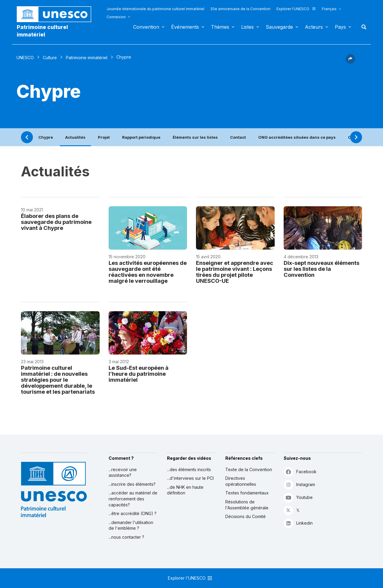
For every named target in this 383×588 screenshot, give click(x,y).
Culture (50, 58)
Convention (146, 27)
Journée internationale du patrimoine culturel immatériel (155, 9)
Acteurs (314, 27)
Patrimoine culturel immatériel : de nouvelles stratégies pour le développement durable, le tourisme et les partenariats (58, 380)
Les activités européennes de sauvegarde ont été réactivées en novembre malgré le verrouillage (148, 272)
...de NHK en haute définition (185, 490)
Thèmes (220, 27)
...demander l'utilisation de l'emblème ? (131, 525)
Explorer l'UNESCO (296, 9)
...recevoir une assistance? (123, 472)
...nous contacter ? (126, 537)
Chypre (46, 137)
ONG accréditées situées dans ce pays (297, 137)
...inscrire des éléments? (132, 484)
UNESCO (25, 58)
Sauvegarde (279, 27)
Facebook (300, 472)
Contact (238, 137)
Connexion (116, 17)
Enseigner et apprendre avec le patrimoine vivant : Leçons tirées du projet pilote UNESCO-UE (235, 272)
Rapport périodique (141, 137)
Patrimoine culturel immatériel (42, 31)
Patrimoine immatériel (87, 58)
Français (329, 9)
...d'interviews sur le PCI (190, 478)
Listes (247, 27)
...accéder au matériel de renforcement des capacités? (133, 499)
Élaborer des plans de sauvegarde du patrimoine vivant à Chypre (56, 222)
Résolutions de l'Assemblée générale (247, 505)
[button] (350, 62)
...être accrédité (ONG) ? (133, 513)
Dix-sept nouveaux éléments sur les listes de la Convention (322, 269)
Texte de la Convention (249, 469)
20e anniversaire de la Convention (240, 9)
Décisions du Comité (246, 516)
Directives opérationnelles (241, 481)
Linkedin (298, 523)
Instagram (299, 484)
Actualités (75, 137)
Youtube (298, 497)
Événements (185, 27)
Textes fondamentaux (247, 493)
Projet (104, 137)
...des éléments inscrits (189, 469)
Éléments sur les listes (195, 137)
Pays (340, 27)
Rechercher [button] (362, 27)
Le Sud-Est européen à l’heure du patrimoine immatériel (139, 374)
